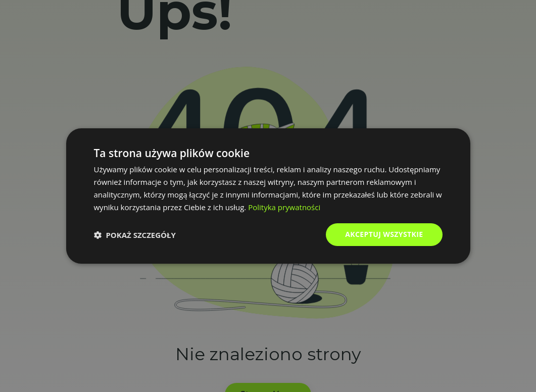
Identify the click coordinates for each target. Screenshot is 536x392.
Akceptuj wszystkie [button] (384, 234)
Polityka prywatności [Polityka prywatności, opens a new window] (284, 207)
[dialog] (268, 196)
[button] (135, 235)
